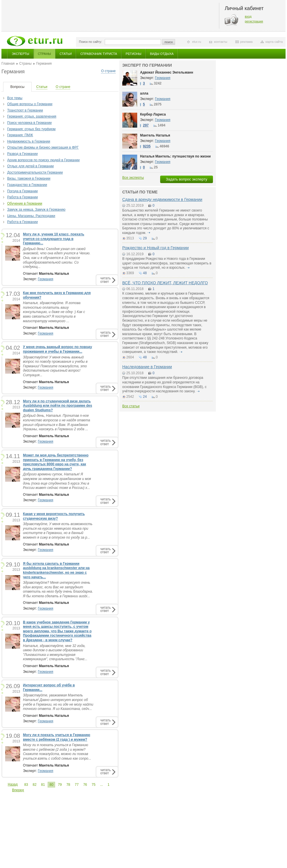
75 (93, 785)
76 (85, 785)
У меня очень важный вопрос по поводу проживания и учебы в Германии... (58, 349)
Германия (46, 279)
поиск (169, 42)
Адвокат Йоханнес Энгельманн (167, 72)
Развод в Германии (22, 154)
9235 (147, 146)
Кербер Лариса (153, 114)
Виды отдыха (162, 54)
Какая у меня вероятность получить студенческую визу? (54, 516)
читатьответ (106, 280)
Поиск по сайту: (90, 42)
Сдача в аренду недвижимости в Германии (162, 199)
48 (145, 273)
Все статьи (131, 406)
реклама (246, 42)
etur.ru (196, 42)
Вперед (18, 790)
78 (68, 785)
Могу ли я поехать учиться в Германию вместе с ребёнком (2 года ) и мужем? (57, 737)
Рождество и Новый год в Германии (156, 248)
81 (43, 785)
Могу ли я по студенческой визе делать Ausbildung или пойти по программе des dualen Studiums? (58, 406)
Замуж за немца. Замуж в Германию (36, 210)
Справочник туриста (99, 54)
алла (144, 93)
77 (77, 785)
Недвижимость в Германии (29, 141)
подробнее (149, 233)
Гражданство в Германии (27, 185)
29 (145, 238)
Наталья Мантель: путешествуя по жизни (175, 156)
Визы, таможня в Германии (29, 178)
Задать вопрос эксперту (187, 179)
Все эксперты (133, 178)
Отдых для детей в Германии (30, 166)
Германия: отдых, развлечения (32, 116)
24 (145, 397)
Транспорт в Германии (25, 110)
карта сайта (274, 42)
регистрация (254, 21)
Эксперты (21, 54)
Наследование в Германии (147, 367)
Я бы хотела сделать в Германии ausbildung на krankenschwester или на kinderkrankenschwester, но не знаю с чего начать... (56, 570)
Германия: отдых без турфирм (31, 129)
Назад (13, 784)
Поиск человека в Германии (29, 123)
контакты (221, 42)
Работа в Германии (23, 197)
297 (146, 125)
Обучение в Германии (25, 203)
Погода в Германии (23, 191)
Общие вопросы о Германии (30, 104)
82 (35, 785)
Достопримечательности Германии (35, 172)
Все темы (15, 98)
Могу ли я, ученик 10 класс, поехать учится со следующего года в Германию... (54, 239)
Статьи (66, 54)
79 (60, 785)
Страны (44, 54)
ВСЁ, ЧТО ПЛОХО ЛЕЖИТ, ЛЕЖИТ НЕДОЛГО (165, 283)
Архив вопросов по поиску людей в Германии (43, 160)
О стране (108, 71)
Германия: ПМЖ (20, 135)
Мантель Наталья (155, 135)
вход (248, 16)
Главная (8, 64)
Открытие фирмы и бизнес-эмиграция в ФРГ (43, 147)
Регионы (134, 54)
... (102, 785)
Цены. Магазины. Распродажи (31, 216)
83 (26, 785)
